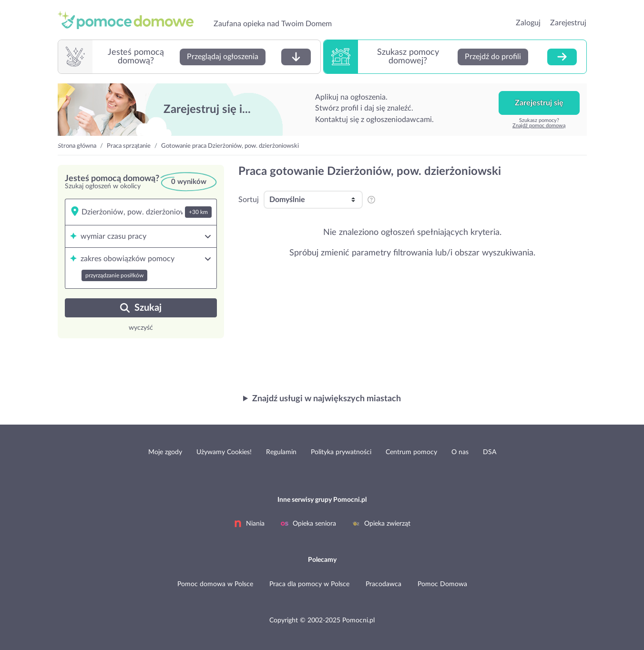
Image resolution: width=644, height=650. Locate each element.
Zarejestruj (568, 23)
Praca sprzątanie (129, 146)
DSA (490, 452)
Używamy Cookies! (224, 452)
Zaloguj (528, 23)
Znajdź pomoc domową (539, 126)
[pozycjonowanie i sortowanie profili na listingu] (371, 200)
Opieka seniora (308, 524)
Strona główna (77, 146)
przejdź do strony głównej (130, 20)
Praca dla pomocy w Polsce (309, 584)
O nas (460, 452)
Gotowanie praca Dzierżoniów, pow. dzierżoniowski (230, 146)
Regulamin (281, 452)
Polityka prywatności (341, 452)
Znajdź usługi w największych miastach (327, 399)
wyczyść (141, 328)
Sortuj (249, 200)
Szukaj (141, 308)
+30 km (198, 212)
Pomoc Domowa (442, 584)
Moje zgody (165, 452)
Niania (249, 524)
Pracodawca (383, 584)
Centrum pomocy (411, 452)
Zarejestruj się (539, 103)
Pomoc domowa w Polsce (215, 584)
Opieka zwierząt (381, 524)
